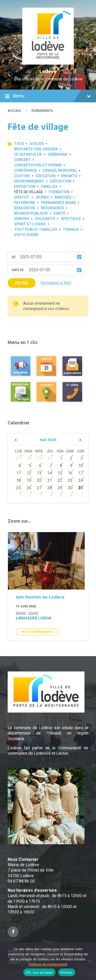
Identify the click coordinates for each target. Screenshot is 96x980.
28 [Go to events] (29, 458)
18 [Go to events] (18, 480)
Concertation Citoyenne (38, 165)
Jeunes (42, 197)
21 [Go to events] (50, 480)
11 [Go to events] (18, 473)
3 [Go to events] (82, 458)
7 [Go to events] (51, 466)
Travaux (71, 229)
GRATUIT (22, 197)
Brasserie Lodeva (35, 618)
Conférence (25, 170)
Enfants (69, 176)
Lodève (48, 72)
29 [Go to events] (39, 458)
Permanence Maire (58, 203)
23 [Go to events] (70, 480)
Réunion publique (31, 213)
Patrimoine (25, 203)
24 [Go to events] (81, 480)
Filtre (22, 283)
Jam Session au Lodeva (40, 597)
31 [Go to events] (81, 488)
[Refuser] (90, 961)
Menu (48, 96)
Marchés (63, 197)
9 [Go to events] (71, 466)
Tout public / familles (36, 229)
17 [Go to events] (81, 473)
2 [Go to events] (71, 458)
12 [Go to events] (29, 473)
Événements (42, 111)
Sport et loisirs (30, 224)
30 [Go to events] (50, 458)
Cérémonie (58, 154)
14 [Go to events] (50, 473)
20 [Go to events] (39, 480)
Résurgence (52, 208)
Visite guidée (26, 235)
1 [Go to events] (61, 458)
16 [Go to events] (70, 473)
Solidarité (45, 219)
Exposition (61, 181)
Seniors (22, 219)
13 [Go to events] (39, 473)
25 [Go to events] (18, 488)
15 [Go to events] (60, 473)
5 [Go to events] (30, 466)
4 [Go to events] (20, 466)
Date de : (19, 270)
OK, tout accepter (39, 972)
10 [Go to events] (81, 466)
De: (14, 257)
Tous (19, 144)
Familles (49, 187)
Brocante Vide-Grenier (36, 149)
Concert (22, 160)
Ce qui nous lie (28, 154)
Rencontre (25, 208)
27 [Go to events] (18, 458)
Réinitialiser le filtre (56, 283)
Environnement (29, 181)
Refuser (67, 972)
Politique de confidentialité (48, 964)
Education (46, 176)
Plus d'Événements (37, 632)
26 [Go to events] (29, 488)
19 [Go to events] (29, 480)
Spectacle (71, 219)
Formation (59, 192)
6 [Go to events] (40, 466)
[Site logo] (48, 63)
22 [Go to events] (60, 480)
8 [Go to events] (61, 466)
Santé (59, 213)
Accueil (15, 111)
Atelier (37, 144)
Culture (22, 176)
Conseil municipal (60, 170)
